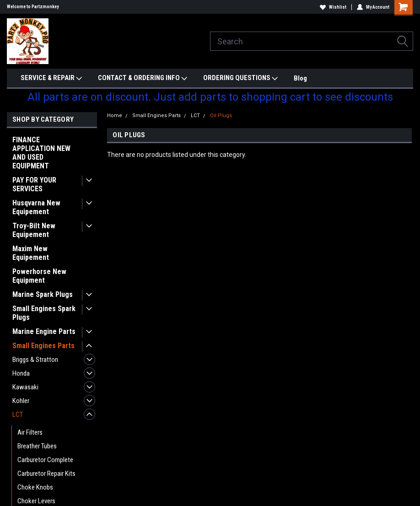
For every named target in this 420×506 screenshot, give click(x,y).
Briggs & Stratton (35, 360)
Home (115, 116)
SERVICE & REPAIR (51, 78)
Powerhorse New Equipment (39, 276)
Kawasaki (25, 387)
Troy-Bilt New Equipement (34, 230)
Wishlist (333, 7)
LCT (18, 414)
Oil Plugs (221, 116)
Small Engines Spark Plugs (44, 313)
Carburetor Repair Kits (46, 474)
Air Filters (30, 432)
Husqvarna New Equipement (36, 207)
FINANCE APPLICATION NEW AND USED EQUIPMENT (41, 153)
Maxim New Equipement (31, 253)
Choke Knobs (35, 487)
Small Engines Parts (43, 346)
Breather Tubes (37, 446)
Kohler (21, 401)
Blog (300, 78)
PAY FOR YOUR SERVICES (34, 184)
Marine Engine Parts (44, 331)
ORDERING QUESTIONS (240, 78)
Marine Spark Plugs (43, 294)
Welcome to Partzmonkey (33, 7)
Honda (21, 373)
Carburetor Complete (45, 460)
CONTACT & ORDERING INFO (143, 78)
